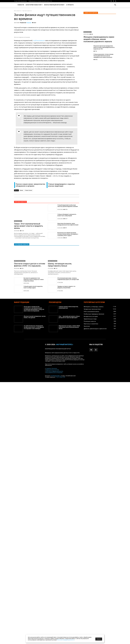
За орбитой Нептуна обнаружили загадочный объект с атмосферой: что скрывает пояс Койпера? (34, 328)
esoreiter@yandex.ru (56, 376)
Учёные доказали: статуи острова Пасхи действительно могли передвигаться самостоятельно (103, 56)
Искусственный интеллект (54, 5)
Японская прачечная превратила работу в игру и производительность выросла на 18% (104, 47)
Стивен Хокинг (28, 190)
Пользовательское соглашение (54, 373)
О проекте (70, 5)
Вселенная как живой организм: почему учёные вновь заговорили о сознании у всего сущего (68, 234)
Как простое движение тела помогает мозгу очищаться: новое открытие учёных (34, 280)
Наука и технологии (53, 261)
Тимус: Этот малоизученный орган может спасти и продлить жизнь (28, 226)
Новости (21, 5)
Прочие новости (27, 11)
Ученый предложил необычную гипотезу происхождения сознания (68, 206)
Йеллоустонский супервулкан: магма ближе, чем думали (35, 318)
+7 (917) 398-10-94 (60, 378)
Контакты (54, 369)
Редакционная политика (52, 370)
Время (21, 190)
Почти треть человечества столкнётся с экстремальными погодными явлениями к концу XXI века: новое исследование (34, 309)
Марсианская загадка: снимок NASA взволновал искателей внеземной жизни (69, 328)
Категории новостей (34, 5)
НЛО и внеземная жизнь (20, 261)
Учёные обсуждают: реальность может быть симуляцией (67, 215)
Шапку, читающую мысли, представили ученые (60, 265)
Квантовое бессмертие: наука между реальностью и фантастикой (68, 224)
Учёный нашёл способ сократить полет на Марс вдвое (33, 288)
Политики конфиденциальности (66, 640)
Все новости (18, 11)
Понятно (99, 639)
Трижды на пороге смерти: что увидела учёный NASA (66, 288)
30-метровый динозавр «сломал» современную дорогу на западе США (68, 279)
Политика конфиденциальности (54, 372)
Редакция (29, 23)
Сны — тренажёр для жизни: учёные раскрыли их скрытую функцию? (69, 318)
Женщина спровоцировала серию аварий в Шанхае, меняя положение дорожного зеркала (99, 39)
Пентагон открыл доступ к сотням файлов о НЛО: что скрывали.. (30, 265)
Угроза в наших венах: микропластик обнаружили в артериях (30, 185)
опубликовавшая (39, 40)
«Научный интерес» (64, 345)
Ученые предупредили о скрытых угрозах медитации (61, 185)
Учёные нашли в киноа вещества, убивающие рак (68, 308)
